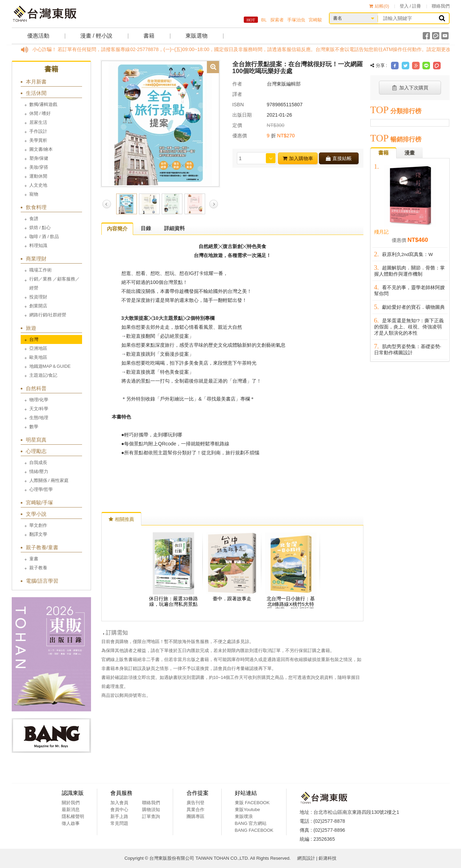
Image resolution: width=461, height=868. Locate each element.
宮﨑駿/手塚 (39, 502)
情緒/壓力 (39, 471)
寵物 (34, 194)
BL (264, 20)
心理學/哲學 (41, 489)
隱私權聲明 (73, 816)
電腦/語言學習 (42, 581)
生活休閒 (36, 93)
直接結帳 (339, 158)
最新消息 (71, 810)
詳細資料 (174, 228)
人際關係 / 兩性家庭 (49, 480)
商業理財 (36, 259)
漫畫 (410, 153)
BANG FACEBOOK (254, 830)
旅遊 (31, 328)
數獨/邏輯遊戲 (43, 104)
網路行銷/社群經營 (48, 315)
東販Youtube (247, 810)
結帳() (379, 6)
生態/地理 (39, 418)
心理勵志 (36, 451)
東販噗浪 (244, 816)
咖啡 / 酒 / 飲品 (44, 236)
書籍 (149, 36)
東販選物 (197, 36)
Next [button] (214, 204)
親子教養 (38, 568)
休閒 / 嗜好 (40, 113)
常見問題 (119, 823)
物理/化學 (39, 400)
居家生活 (38, 122)
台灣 (34, 339)
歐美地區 (38, 357)
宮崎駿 (315, 20)
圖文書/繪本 (41, 149)
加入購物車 (298, 158)
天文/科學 (39, 409)
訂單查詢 (151, 816)
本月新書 (36, 82)
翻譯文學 (38, 534)
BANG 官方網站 (251, 823)
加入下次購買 (410, 88)
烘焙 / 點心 (40, 228)
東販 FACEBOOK (252, 803)
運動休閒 (38, 176)
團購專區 (196, 816)
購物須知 (151, 810)
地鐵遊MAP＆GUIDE (50, 366)
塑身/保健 (39, 158)
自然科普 (36, 388)
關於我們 (71, 803)
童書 (34, 559)
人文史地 (38, 185)
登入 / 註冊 (410, 6)
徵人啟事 (71, 823)
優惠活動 (38, 36)
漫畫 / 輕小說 (96, 36)
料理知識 (38, 245)
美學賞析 (38, 140)
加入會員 (119, 803)
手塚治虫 (296, 20)
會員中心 (119, 810)
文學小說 (36, 514)
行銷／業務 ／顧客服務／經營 (55, 283)
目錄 (146, 228)
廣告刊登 (196, 803)
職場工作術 (41, 270)
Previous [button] (107, 204)
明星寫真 (36, 440)
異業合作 (196, 810)
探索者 (277, 20)
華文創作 (38, 525)
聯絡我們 (441, 6)
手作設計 (38, 131)
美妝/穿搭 (39, 167)
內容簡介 (117, 229)
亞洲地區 (38, 348)
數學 (34, 427)
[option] (160, 123)
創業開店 (38, 306)
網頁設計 (306, 858)
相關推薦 (121, 519)
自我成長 (38, 462)
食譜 (34, 219)
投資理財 (38, 297)
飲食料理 (36, 207)
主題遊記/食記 (43, 375)
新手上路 (119, 816)
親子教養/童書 (42, 547)
